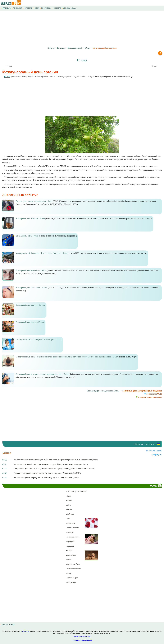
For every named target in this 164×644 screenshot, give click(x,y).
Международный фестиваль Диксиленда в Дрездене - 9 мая (41, 253)
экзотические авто (74, 569)
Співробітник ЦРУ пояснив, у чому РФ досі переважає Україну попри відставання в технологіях (51, 469)
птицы (69, 550)
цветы (69, 560)
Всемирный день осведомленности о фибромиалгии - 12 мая (42, 374)
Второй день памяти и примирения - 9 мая (34, 201)
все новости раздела (154, 451)
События (51, 48)
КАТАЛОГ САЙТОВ (8, 625)
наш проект (25, 631)
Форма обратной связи (82, 637)
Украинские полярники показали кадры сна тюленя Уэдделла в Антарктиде (43, 473)
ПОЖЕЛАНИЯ (17, 8)
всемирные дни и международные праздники (142, 391)
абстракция (71, 582)
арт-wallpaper (72, 578)
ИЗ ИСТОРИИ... (46, 8)
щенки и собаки (73, 564)
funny (69, 573)
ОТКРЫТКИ (28, 8)
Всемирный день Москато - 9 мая (30, 219)
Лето (69, 505)
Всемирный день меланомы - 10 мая (31, 288)
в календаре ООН (153, 394)
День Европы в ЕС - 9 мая (27, 236)
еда (68, 519)
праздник (70, 541)
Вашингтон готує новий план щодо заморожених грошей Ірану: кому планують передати (48, 464)
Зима (69, 496)
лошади (70, 532)
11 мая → (155, 66)
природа (70, 546)
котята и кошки (72, 528)
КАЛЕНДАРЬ (6, 8)
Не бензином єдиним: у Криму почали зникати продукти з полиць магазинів (43, 477)
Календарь (61, 48)
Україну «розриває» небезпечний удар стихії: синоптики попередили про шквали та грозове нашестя (53, 460)
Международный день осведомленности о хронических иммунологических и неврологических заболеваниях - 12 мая (67, 357)
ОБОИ (36, 8)
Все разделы (157, 455)
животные (70, 523)
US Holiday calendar (69, 8)
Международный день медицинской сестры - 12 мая (38, 340)
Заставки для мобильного (76, 491)
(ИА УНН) (77, 473)
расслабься (71, 555)
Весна (69, 500)
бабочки (70, 514)
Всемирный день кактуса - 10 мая (30, 305)
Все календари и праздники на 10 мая (103, 391)
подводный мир (73, 537)
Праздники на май (75, 48)
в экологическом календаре (149, 397)
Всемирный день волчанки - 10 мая (31, 270)
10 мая (87, 48)
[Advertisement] (68, 29)
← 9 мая (8, 66)
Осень (69, 510)
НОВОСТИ (57, 8)
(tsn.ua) (95, 460)
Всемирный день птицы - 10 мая (30, 322)
